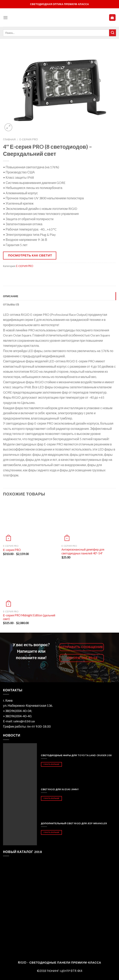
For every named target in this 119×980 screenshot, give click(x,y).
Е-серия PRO (12, 550)
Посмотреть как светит (30, 255)
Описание (11, 296)
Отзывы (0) (11, 304)
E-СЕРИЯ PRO (29, 139)
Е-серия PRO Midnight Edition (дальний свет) (29, 617)
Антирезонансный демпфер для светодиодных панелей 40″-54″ (83, 551)
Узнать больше (51, 764)
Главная (9, 139)
